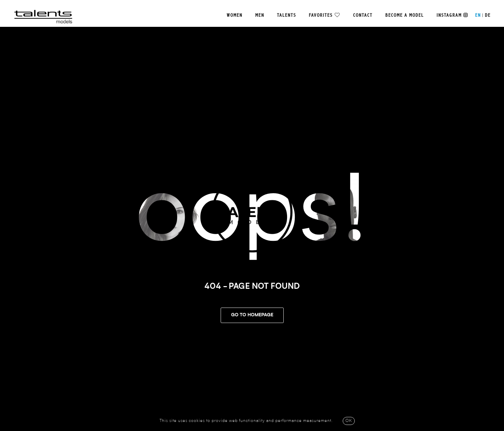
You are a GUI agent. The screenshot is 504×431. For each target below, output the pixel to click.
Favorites (321, 15)
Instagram (452, 15)
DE (488, 15)
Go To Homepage (252, 315)
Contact (363, 15)
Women (235, 15)
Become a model (405, 15)
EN (478, 15)
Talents (287, 15)
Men (260, 15)
